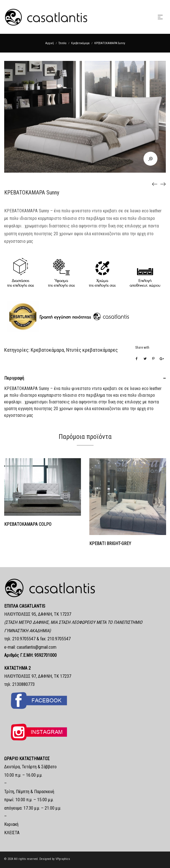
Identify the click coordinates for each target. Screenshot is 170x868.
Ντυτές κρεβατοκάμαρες (92, 350)
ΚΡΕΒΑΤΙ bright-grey (110, 544)
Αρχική (50, 43)
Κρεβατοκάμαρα (80, 43)
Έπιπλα (63, 43)
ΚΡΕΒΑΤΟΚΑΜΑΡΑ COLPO (28, 524)
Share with (142, 348)
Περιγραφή (14, 378)
